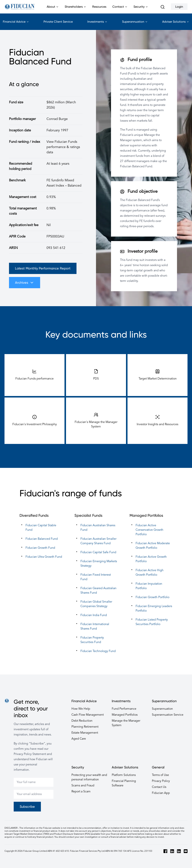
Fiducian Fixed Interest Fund (96, 577)
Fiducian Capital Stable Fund (41, 528)
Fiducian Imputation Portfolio (149, 586)
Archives (25, 283)
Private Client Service (58, 22)
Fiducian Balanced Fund (42, 539)
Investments (97, 25)
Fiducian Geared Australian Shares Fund (98, 591)
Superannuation (135, 25)
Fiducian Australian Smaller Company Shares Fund (98, 541)
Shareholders (75, 9)
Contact (120, 9)
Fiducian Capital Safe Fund (98, 552)
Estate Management (85, 733)
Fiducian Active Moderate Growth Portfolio (153, 546)
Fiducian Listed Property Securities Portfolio (152, 622)
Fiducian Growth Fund (40, 548)
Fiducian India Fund (94, 615)
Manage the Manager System (126, 723)
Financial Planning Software (124, 783)
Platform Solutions (124, 775)
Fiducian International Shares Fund (95, 627)
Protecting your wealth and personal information (89, 777)
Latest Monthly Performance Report (43, 268)
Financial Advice (16, 25)
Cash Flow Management (88, 715)
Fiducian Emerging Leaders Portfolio (154, 609)
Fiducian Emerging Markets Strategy (99, 564)
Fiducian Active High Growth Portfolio (150, 573)
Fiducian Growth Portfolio (152, 597)
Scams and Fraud (83, 786)
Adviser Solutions (176, 25)
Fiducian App (161, 793)
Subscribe (27, 807)
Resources (99, 7)
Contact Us (159, 787)
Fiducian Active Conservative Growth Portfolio (149, 530)
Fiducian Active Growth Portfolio (151, 559)
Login (179, 7)
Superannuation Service (168, 715)
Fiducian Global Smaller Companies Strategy (96, 604)
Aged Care (79, 739)
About (53, 9)
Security (141, 9)
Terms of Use (160, 775)
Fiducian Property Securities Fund (92, 640)
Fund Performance (124, 709)
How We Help (81, 709)
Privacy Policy (161, 781)
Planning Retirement (85, 727)
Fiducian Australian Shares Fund (98, 528)
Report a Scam (81, 792)
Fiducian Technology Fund (98, 651)
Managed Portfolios (125, 715)
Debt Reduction (82, 721)
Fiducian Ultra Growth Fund (44, 557)
